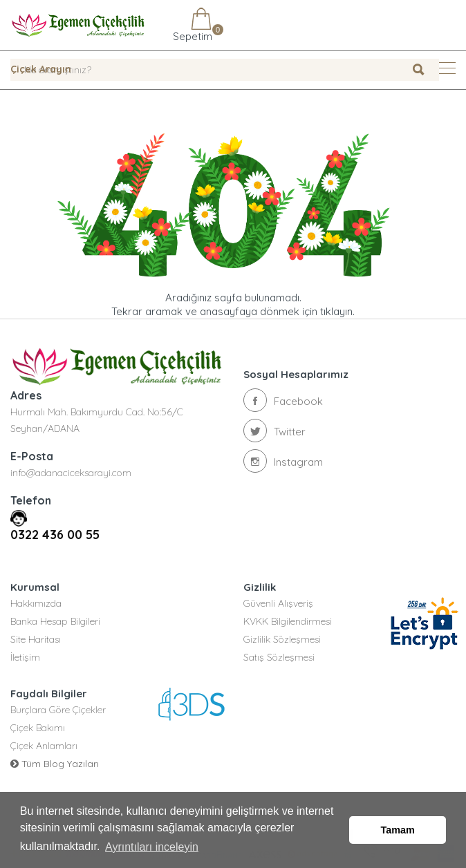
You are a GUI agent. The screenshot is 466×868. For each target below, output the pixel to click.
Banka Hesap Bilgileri (55, 621)
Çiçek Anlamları (44, 746)
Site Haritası (36, 639)
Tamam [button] (398, 830)
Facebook (283, 400)
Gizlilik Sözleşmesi (282, 639)
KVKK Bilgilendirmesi (288, 621)
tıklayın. (337, 311)
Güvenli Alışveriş (278, 603)
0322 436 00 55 (55, 535)
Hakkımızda (36, 603)
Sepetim (191, 25)
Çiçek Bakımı (38, 728)
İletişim (25, 657)
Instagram (283, 461)
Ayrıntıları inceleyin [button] (152, 846)
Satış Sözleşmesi (279, 657)
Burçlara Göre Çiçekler (58, 710)
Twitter (274, 431)
